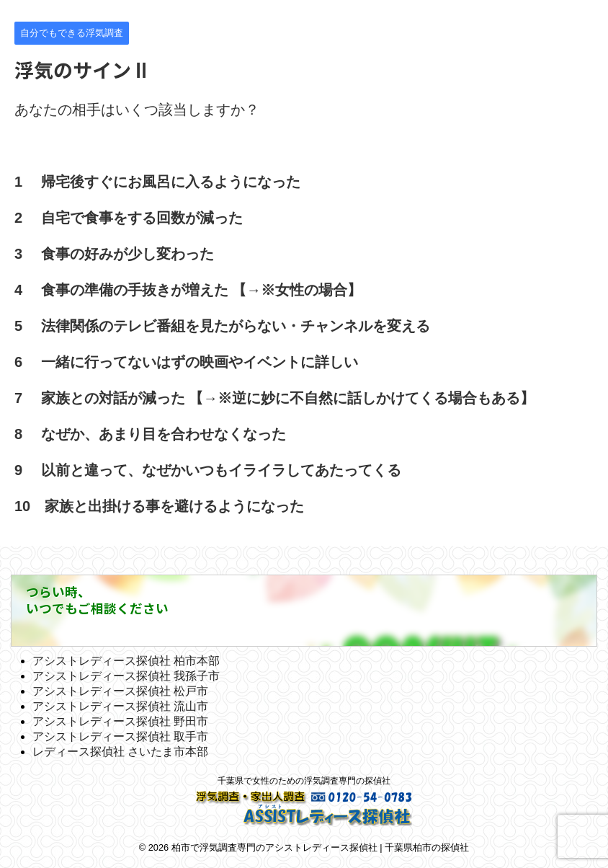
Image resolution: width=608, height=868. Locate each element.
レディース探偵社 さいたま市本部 (120, 752)
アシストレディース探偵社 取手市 (120, 736)
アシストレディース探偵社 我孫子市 (126, 676)
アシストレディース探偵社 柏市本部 (126, 661)
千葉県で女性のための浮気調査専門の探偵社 (304, 781)
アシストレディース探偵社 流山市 (120, 706)
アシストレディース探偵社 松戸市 (120, 691)
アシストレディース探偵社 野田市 (120, 721)
